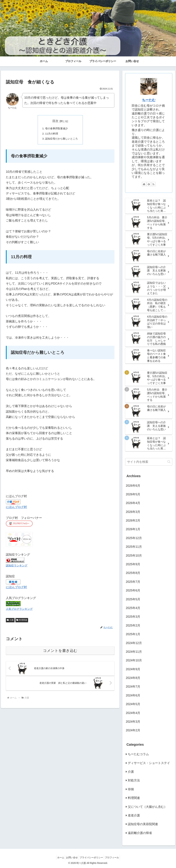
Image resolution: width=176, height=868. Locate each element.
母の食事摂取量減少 (56, 129)
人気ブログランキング (19, 610)
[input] (149, 462)
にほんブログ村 (16, 508)
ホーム (58, 857)
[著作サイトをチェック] (144, 184)
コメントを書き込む (60, 651)
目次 (55, 121)
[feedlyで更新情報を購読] (149, 184)
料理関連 (22, 621)
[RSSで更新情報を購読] (153, 184)
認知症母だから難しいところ (62, 139)
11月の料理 (51, 134)
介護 (10, 621)
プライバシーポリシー (92, 857)
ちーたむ (149, 100)
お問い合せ (71, 857)
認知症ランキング (17, 566)
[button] (169, 462)
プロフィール (114, 857)
